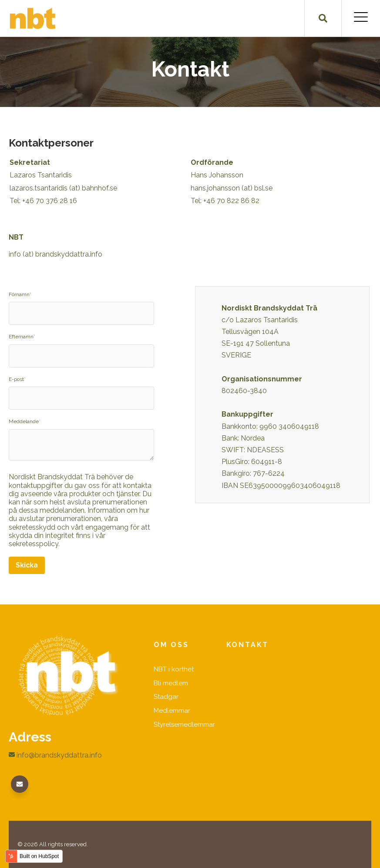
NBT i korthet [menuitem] (174, 670)
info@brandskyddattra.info (55, 755)
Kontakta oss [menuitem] (247, 670)
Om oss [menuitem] (171, 645)
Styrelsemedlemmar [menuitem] (185, 726)
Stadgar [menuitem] (166, 698)
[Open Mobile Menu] (361, 18)
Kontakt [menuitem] (248, 645)
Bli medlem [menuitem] (171, 684)
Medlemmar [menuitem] (172, 711)
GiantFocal (349, 844)
